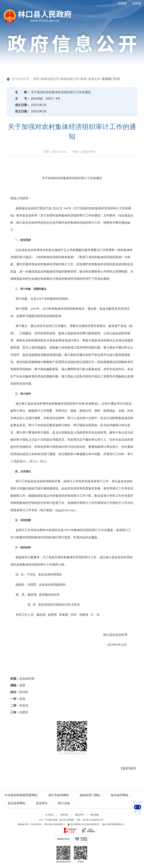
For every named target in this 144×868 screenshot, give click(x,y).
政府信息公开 (50, 79)
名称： (22, 92)
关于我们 (49, 815)
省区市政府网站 (58, 795)
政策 (83, 79)
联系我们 (64, 815)
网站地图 (94, 815)
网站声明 (79, 815)
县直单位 (42, 803)
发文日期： (22, 111)
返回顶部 (128, 768)
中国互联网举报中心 (113, 824)
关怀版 (137, 3)
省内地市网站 (119, 795)
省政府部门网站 (90, 795)
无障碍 (122, 3)
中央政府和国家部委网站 (21, 795)
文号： (22, 99)
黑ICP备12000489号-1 (55, 824)
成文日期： (22, 105)
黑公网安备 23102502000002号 (84, 824)
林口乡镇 (64, 803)
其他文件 (94, 79)
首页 (36, 79)
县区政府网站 (16, 803)
